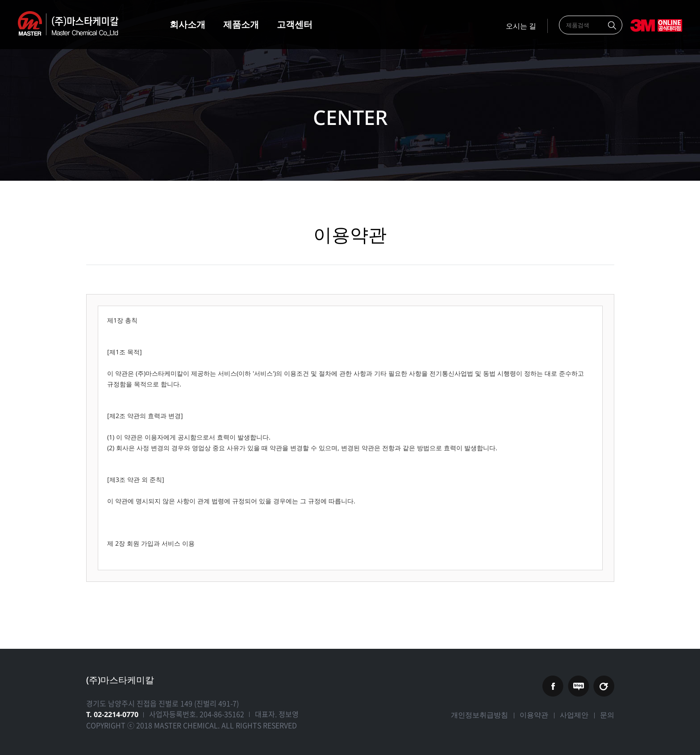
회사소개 (187, 24)
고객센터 (295, 24)
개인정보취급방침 (479, 715)
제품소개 (241, 24)
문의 (607, 715)
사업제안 (574, 715)
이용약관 (534, 715)
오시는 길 (521, 26)
